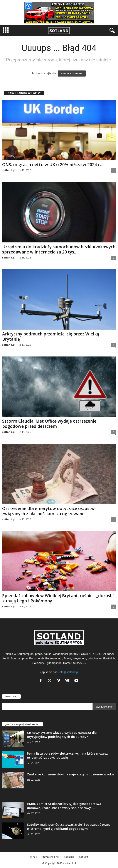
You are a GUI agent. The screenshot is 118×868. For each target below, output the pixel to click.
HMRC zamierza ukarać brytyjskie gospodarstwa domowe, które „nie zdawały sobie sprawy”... (64, 806)
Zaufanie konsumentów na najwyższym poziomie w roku (70, 774)
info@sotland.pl (69, 672)
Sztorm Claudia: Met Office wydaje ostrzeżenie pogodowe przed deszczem (49, 424)
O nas (33, 857)
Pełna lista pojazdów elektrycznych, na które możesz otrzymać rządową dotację (67, 755)
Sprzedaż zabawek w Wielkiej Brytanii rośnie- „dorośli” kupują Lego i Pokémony (58, 598)
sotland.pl (9, 170)
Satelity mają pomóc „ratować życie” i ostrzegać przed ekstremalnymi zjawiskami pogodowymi (69, 827)
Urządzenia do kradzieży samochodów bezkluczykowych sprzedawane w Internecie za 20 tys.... (59, 249)
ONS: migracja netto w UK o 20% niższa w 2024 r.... (53, 165)
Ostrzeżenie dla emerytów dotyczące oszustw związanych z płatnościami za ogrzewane (48, 511)
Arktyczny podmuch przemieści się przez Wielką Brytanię (51, 337)
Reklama (69, 857)
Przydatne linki (50, 857)
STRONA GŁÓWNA (72, 74)
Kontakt (83, 857)
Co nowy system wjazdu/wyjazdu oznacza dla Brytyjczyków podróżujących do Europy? (62, 735)
